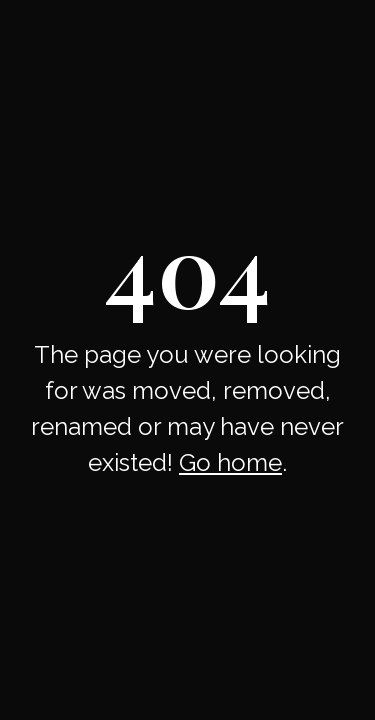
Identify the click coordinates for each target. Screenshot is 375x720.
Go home (230, 462)
